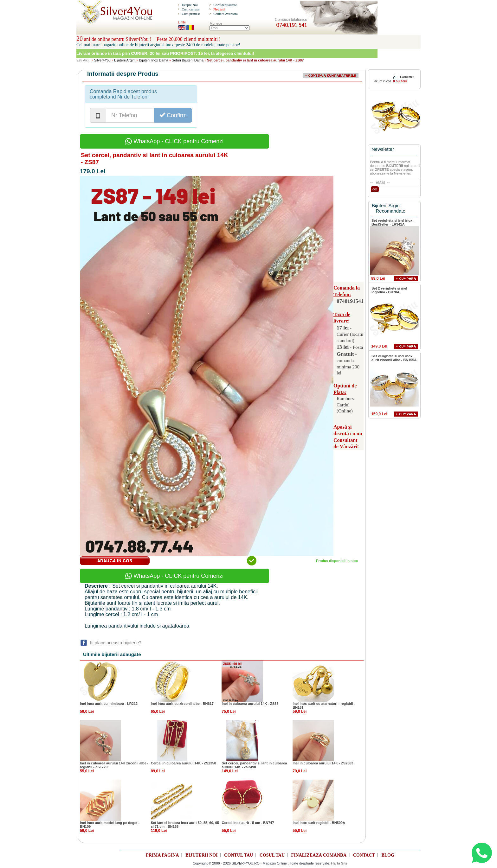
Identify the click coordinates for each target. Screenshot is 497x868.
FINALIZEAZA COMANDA (319, 855)
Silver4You (102, 60)
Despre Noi (190, 5)
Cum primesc (191, 14)
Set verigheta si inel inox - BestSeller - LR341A (393, 222)
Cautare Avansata (225, 14)
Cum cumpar (191, 9)
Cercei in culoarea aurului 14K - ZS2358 (184, 763)
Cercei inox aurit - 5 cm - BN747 (248, 823)
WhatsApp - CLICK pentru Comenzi (174, 141)
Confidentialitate (225, 5)
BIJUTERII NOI (202, 855)
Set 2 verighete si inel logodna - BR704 (389, 290)
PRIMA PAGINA (162, 855)
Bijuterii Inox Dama (153, 60)
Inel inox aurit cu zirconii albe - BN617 (182, 704)
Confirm (173, 115)
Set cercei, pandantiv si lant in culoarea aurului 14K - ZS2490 (254, 765)
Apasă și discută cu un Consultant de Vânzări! (348, 437)
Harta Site (339, 863)
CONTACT (364, 855)
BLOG (388, 855)
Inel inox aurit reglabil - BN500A (319, 823)
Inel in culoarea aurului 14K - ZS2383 (323, 763)
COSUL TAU (272, 855)
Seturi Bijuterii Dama (188, 60)
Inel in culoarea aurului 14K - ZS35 (250, 704)
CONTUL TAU (239, 855)
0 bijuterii (400, 81)
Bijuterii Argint (125, 60)
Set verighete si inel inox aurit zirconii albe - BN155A (394, 358)
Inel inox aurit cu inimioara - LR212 (109, 704)
